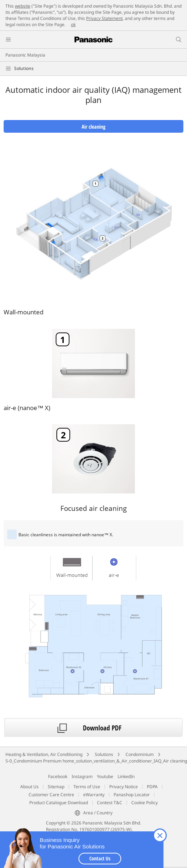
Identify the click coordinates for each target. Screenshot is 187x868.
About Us (29, 787)
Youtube (105, 776)
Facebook (58, 776)
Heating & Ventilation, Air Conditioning (44, 754)
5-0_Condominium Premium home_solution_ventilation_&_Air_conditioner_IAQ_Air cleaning (96, 761)
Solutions (24, 68)
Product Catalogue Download (59, 803)
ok (73, 24)
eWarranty (94, 795)
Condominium (140, 754)
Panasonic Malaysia (25, 55)
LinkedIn (126, 776)
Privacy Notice (124, 787)
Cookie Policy (144, 803)
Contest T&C (110, 803)
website (23, 6)
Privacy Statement (104, 18)
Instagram (82, 776)
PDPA (152, 787)
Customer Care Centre (51, 795)
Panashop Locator (132, 795)
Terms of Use (87, 787)
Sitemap (56, 787)
